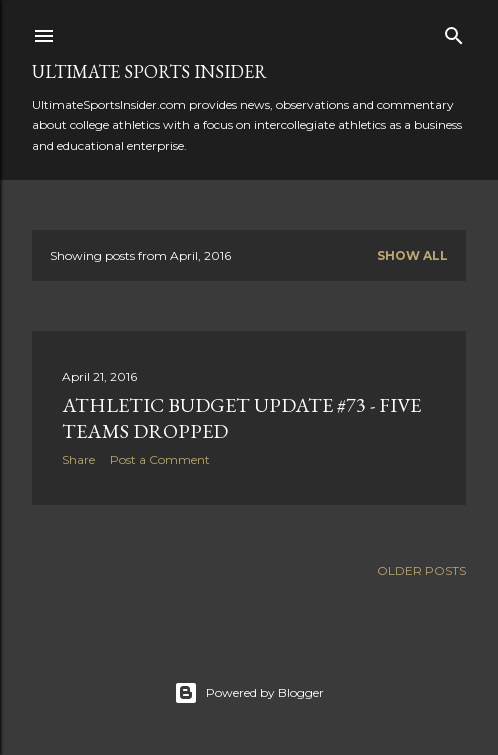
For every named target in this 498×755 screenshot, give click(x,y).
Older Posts (421, 570)
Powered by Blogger (249, 693)
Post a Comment (160, 459)
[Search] (454, 31)
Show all (412, 255)
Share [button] (78, 459)
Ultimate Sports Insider (149, 71)
